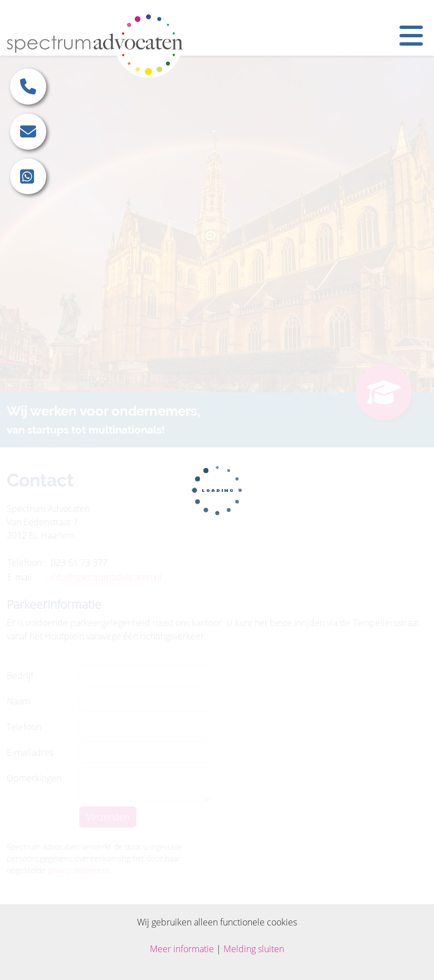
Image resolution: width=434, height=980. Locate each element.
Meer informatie (182, 949)
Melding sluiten (254, 949)
